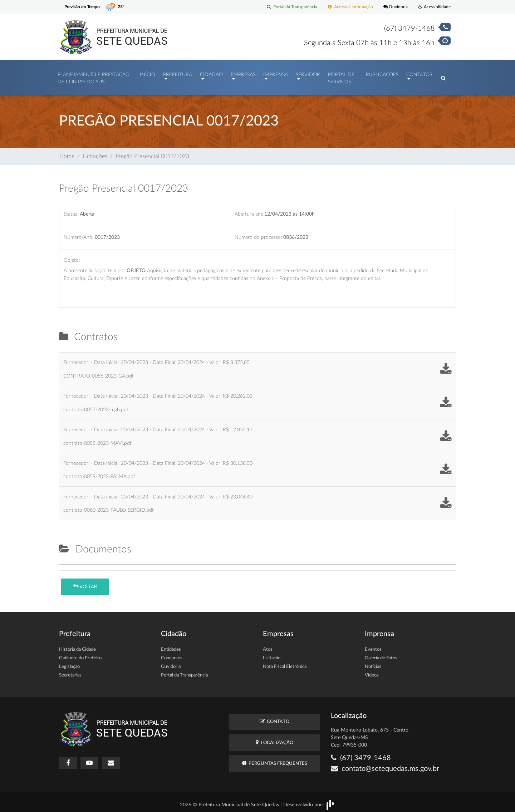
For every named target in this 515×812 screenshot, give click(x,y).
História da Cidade (77, 646)
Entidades (171, 646)
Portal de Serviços (341, 77)
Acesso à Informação (346, 7)
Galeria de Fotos (381, 654)
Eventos (373, 646)
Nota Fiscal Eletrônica (285, 663)
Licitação (272, 654)
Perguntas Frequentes (275, 760)
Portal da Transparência (285, 7)
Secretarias (70, 672)
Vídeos (372, 672)
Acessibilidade (434, 7)
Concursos (172, 654)
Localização (274, 739)
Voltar (85, 583)
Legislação (69, 663)
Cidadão (211, 73)
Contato (274, 718)
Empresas (243, 73)
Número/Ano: (79, 234)
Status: (71, 210)
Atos (268, 646)
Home (67, 153)
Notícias (373, 663)
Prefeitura (178, 73)
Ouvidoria (393, 7)
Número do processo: (258, 234)
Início (148, 73)
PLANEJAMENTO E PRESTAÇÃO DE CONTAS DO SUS (94, 77)
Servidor (308, 73)
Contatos (419, 73)
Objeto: (72, 257)
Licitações (95, 153)
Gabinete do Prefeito (80, 654)
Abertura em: (249, 210)
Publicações (382, 73)
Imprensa (276, 73)
